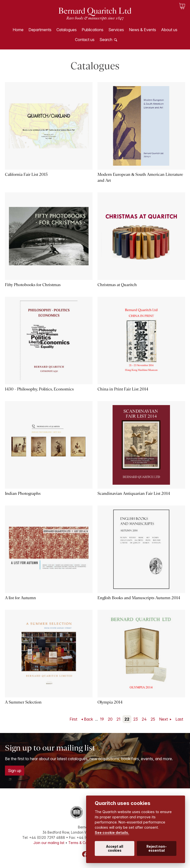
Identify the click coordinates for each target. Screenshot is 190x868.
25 (153, 719)
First (73, 719)
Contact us (85, 40)
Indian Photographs (23, 493)
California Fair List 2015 (26, 174)
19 (102, 719)
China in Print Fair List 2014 (123, 389)
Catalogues (67, 30)
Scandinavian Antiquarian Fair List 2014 (134, 493)
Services (116, 30)
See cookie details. (112, 833)
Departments (40, 30)
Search (106, 40)
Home (18, 30)
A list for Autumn (20, 598)
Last (179, 719)
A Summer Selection (23, 702)
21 (119, 719)
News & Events (142, 30)
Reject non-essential (157, 848)
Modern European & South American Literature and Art (140, 177)
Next (164, 719)
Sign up (15, 771)
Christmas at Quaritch (117, 285)
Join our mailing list (49, 843)
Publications (93, 30)
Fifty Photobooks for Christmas (33, 285)
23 (136, 719)
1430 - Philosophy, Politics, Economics (39, 389)
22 (127, 719)
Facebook (85, 854)
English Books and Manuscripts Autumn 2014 (139, 598)
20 (110, 719)
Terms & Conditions (84, 843)
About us (169, 30)
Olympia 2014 (110, 702)
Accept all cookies (115, 848)
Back (88, 719)
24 (144, 719)
